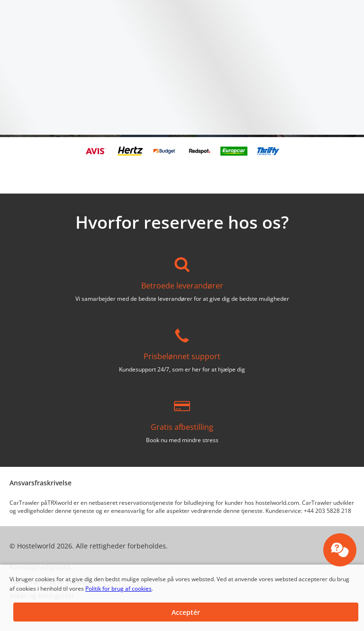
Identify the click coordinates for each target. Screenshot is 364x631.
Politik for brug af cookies (118, 589)
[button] (186, 612)
